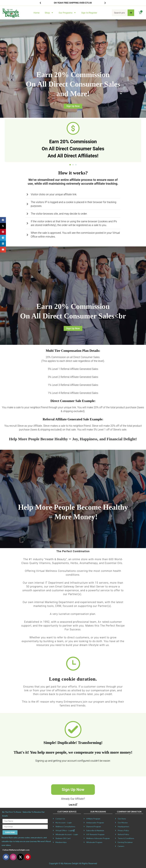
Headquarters (123, 826)
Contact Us (60, 819)
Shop (49, 13)
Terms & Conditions (126, 838)
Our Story (122, 819)
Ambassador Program (95, 823)
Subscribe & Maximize (95, 830)
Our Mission (123, 823)
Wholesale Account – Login (67, 834)
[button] (40, 3)
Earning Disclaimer (125, 842)
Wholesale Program (94, 842)
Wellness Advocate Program (98, 838)
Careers (121, 846)
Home (37, 13)
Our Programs (67, 13)
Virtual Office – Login (65, 830)
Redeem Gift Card (63, 838)
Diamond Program (94, 826)
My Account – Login (64, 823)
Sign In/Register (89, 13)
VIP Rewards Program (95, 834)
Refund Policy (123, 834)
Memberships (61, 842)
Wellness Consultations (65, 826)
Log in (73, 805)
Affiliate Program (93, 819)
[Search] (131, 13)
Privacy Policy (123, 830)
